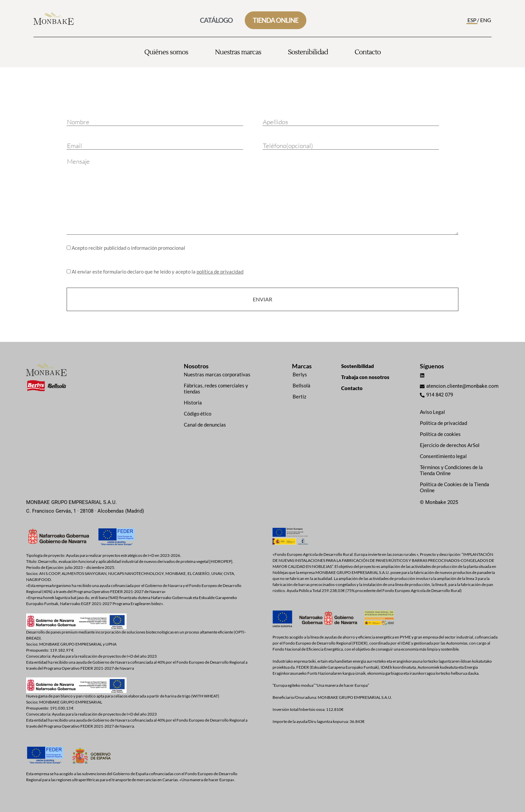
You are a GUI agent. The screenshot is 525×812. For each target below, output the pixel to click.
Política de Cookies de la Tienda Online (455, 487)
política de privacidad (220, 272)
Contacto (368, 52)
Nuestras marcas (238, 52)
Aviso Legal (432, 412)
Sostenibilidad (308, 52)
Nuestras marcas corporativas (217, 374)
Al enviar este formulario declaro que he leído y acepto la (158, 272)
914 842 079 (440, 395)
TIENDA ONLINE (276, 20)
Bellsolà (302, 385)
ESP (472, 20)
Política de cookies (440, 434)
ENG (486, 20)
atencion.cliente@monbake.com (462, 386)
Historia (193, 402)
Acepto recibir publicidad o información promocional (128, 248)
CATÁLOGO (216, 20)
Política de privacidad (443, 423)
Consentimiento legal (443, 456)
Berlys (300, 374)
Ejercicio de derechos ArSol (450, 445)
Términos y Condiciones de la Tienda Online (451, 470)
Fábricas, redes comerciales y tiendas (216, 388)
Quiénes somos (166, 52)
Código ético (198, 414)
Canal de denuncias (205, 425)
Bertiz (299, 396)
